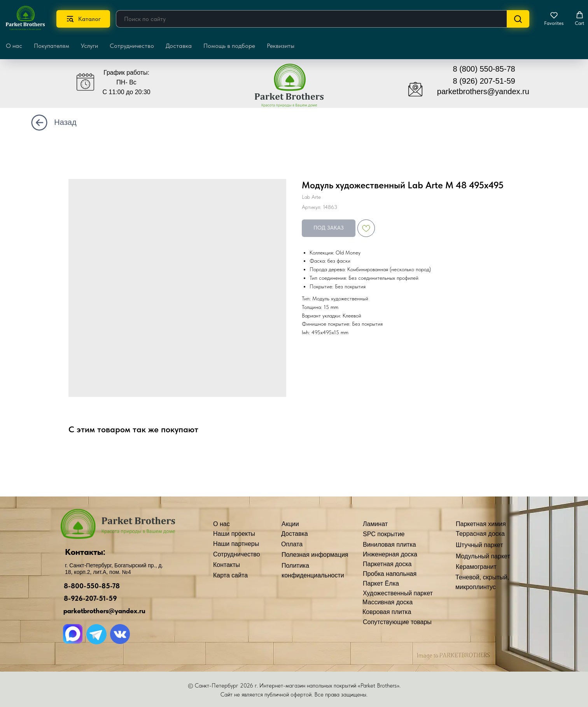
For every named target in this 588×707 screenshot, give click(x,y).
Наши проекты (234, 534)
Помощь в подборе (229, 46)
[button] (554, 19)
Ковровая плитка (387, 612)
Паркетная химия (481, 524)
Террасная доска (480, 534)
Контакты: (85, 552)
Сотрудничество (132, 46)
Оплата (292, 544)
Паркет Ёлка (381, 583)
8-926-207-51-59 (90, 598)
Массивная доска (388, 602)
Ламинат (375, 524)
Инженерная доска (390, 554)
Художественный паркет (398, 593)
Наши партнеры (236, 544)
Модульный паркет (483, 556)
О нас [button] (14, 46)
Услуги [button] (89, 46)
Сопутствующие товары (397, 622)
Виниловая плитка (389, 545)
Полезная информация (315, 555)
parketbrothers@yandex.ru (483, 91)
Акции (290, 524)
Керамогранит (476, 567)
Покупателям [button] (52, 46)
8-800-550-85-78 (92, 586)
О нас (221, 524)
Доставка (179, 46)
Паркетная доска (387, 564)
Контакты (227, 565)
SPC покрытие (384, 534)
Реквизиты (281, 46)
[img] (295, 89)
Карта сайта (230, 575)
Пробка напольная (390, 574)
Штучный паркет (479, 545)
